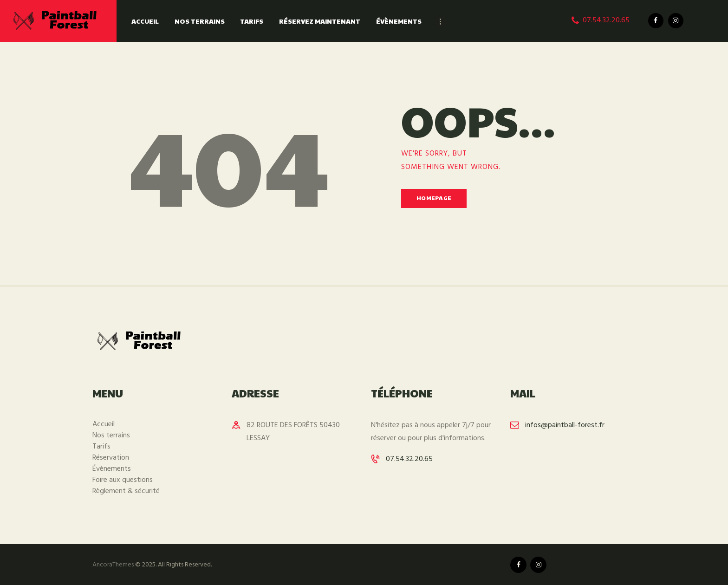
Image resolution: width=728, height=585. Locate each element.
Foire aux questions (123, 480)
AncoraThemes (113, 565)
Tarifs (101, 447)
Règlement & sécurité (126, 491)
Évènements (112, 469)
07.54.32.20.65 (409, 459)
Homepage (434, 198)
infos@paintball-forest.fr (565, 425)
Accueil (104, 424)
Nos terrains (111, 435)
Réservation (111, 458)
